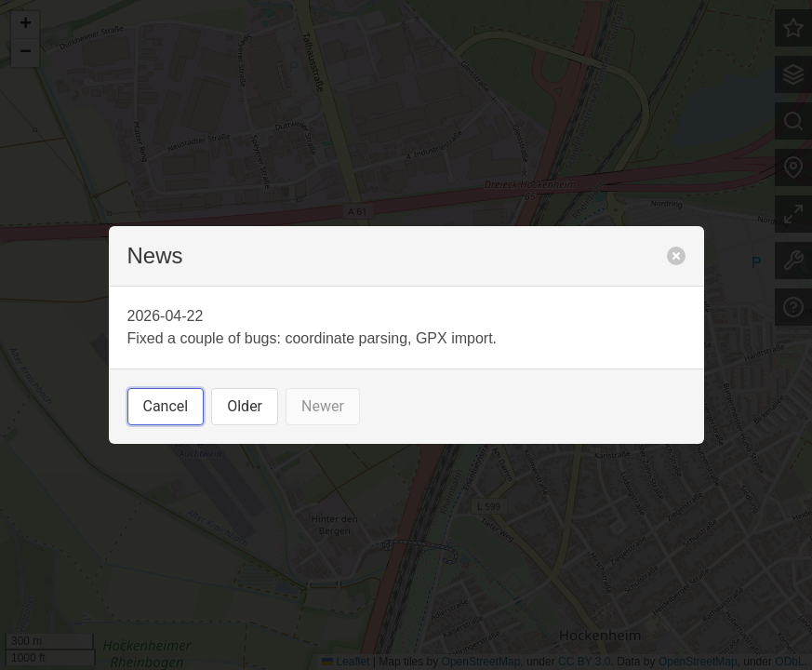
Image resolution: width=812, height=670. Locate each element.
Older (245, 406)
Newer (323, 406)
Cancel (166, 406)
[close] (676, 256)
